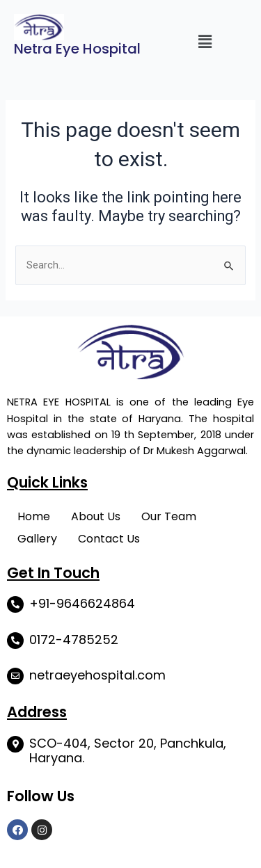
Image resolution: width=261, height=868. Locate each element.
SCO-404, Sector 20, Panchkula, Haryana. (128, 751)
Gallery (37, 539)
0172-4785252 (74, 640)
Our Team (169, 516)
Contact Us (109, 539)
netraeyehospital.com (97, 675)
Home (34, 516)
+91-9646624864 (82, 603)
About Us (96, 516)
